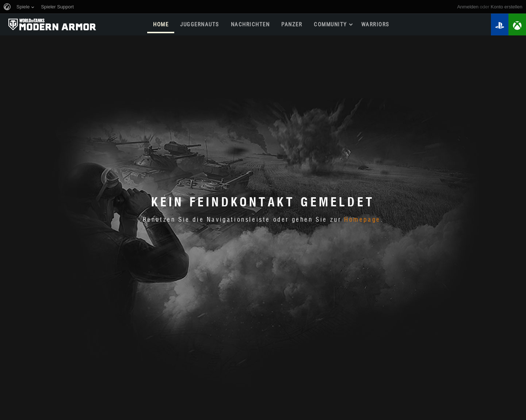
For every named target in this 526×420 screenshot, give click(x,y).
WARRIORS (375, 24)
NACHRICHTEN (250, 24)
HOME (161, 24)
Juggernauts (200, 24)
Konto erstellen (506, 7)
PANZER (292, 24)
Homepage (362, 220)
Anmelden (468, 7)
